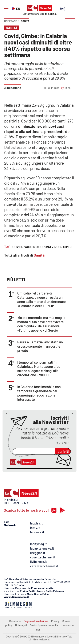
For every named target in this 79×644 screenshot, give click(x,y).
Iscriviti (63, 451)
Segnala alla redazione (36, 621)
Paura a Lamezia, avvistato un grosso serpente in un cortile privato (40, 346)
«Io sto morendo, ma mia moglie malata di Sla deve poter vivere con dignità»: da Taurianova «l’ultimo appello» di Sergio (41, 324)
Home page (11, 21)
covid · (18, 247)
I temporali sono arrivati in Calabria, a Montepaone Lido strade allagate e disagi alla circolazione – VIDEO (39, 368)
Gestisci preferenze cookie (44, 625)
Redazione (15, 621)
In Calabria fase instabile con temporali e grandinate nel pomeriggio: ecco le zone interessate (39, 393)
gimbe (68, 247)
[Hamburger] (6, 9)
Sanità (25, 21)
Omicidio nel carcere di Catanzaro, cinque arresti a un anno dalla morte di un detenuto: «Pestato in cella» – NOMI (42, 299)
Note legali (21, 625)
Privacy (55, 621)
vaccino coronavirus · (43, 247)
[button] (70, 23)
